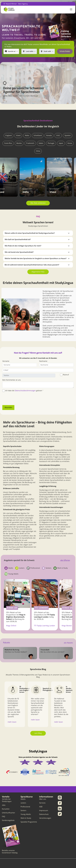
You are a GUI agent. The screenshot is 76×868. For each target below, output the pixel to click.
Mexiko (19, 143)
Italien (41, 143)
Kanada (49, 135)
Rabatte (7, 643)
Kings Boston (67, 626)
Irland (18, 135)
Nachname (43, 361)
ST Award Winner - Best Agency (16, 4)
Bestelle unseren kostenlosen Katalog (10, 852)
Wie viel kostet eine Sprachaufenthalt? (19, 252)
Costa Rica (8, 143)
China (38, 151)
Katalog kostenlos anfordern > (66, 35)
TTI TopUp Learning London (44, 626)
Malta (27, 135)
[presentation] (17, 400)
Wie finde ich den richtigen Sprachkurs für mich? (23, 246)
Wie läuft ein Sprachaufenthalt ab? (18, 239)
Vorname (6, 361)
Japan (61, 143)
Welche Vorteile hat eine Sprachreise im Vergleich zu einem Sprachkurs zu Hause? (36, 259)
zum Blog (38, 733)
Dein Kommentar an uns (12, 380)
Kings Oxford (11, 626)
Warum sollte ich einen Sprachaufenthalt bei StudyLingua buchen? (30, 233)
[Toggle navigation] (71, 10)
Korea (70, 143)
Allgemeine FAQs (38, 272)
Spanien (68, 135)
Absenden (8, 407)
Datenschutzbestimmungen (25, 391)
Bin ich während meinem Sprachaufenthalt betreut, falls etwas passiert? (32, 265)
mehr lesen (12, 722)
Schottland (38, 135)
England (9, 135)
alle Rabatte (68, 643)
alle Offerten (65, 560)
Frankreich (30, 143)
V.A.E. (58, 135)
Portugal (51, 143)
